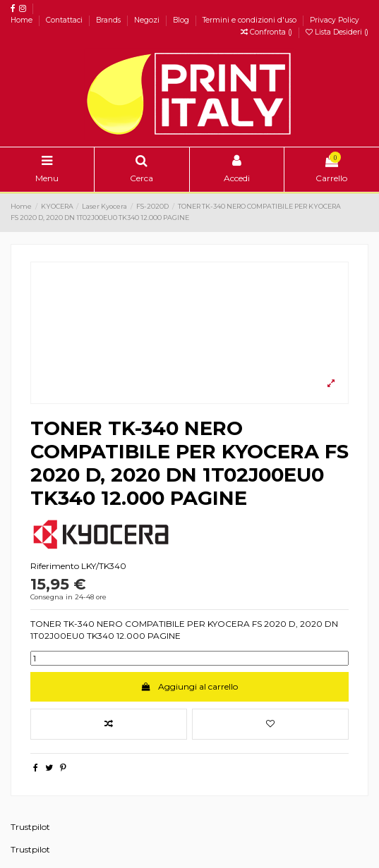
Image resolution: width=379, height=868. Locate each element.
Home (23, 20)
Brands (109, 20)
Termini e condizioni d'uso (251, 20)
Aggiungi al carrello (189, 686)
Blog (182, 20)
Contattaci (65, 20)
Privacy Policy (335, 20)
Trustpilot (30, 827)
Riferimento (55, 566)
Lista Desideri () (337, 32)
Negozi (148, 20)
